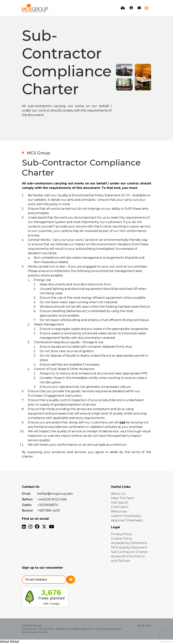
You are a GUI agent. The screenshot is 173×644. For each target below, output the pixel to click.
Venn (148, 626)
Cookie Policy (121, 539)
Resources (119, 511)
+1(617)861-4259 (49, 511)
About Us (118, 494)
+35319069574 (48, 505)
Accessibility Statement (129, 543)
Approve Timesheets (127, 520)
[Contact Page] (139, 8)
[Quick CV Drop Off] (123, 8)
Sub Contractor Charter (129, 552)
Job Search (120, 503)
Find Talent (120, 507)
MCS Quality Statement (129, 547)
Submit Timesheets (126, 516)
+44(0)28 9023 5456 (52, 499)
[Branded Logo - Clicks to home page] (35, 8)
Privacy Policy (121, 534)
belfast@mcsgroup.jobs (55, 494)
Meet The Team (123, 498)
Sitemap (61, 629)
